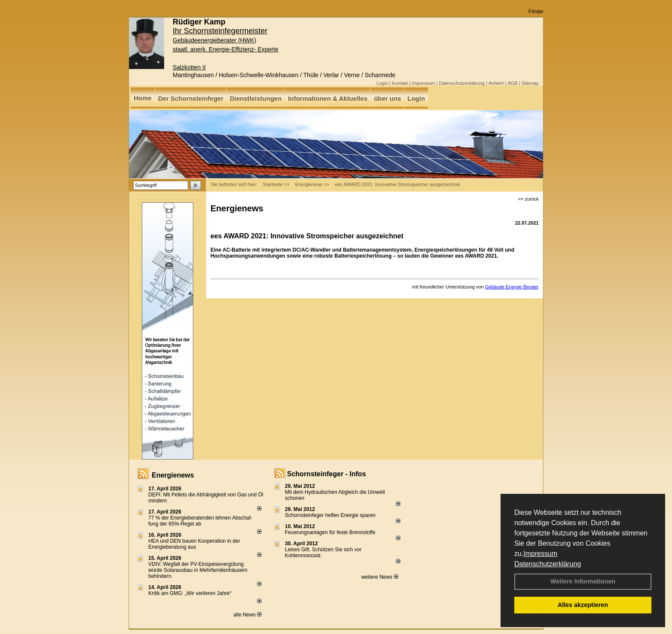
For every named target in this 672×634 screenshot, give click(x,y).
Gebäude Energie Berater (512, 287)
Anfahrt (496, 83)
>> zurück (528, 199)
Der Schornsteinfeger (191, 98)
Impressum (540, 554)
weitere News (379, 577)
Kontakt (400, 83)
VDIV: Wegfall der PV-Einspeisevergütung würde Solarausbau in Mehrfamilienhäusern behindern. (198, 570)
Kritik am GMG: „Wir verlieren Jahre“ (190, 593)
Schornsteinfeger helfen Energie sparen (330, 515)
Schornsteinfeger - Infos (327, 474)
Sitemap (530, 83)
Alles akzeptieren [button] (583, 605)
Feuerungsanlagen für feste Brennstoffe (330, 532)
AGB (512, 83)
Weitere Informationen (583, 581)
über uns (387, 98)
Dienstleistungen (256, 98)
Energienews (173, 475)
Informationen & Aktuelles (328, 98)
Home (143, 98)
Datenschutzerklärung (548, 564)
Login (382, 83)
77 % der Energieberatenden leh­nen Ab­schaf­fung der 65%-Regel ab (200, 521)
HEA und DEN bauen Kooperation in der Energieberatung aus (194, 544)
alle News (247, 615)
